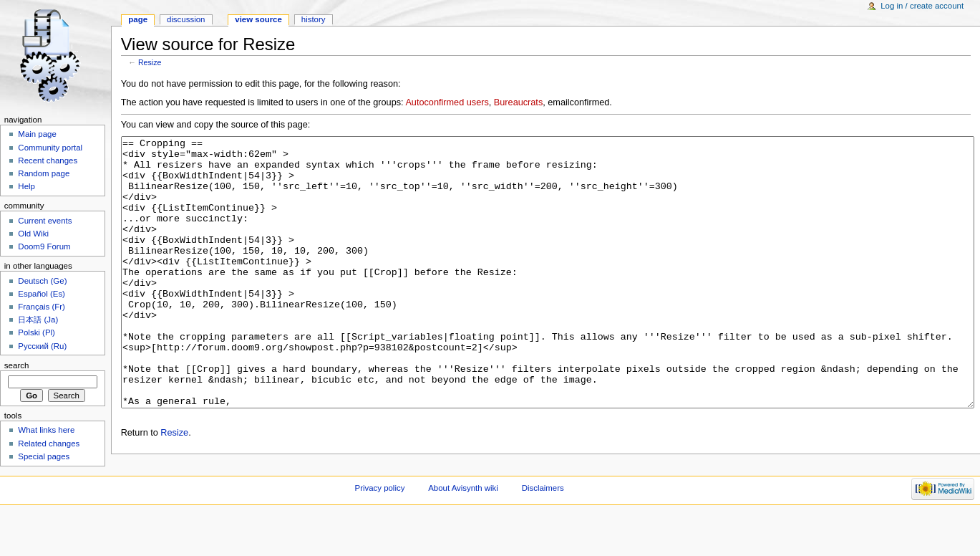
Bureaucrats (518, 102)
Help (26, 186)
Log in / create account (922, 6)
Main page (37, 134)
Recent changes (48, 160)
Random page (44, 173)
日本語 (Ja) (38, 320)
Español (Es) (42, 294)
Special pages (44, 456)
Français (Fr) (42, 307)
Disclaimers (543, 531)
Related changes (49, 444)
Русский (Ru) (42, 346)
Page (138, 19)
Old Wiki (33, 234)
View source (258, 19)
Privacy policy (380, 531)
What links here (46, 430)
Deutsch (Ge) (42, 281)
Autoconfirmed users (447, 102)
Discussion (186, 19)
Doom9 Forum (44, 246)
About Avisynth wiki (463, 531)
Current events (45, 221)
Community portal (50, 148)
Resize (150, 62)
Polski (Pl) (37, 332)
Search (17, 365)
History (314, 19)
